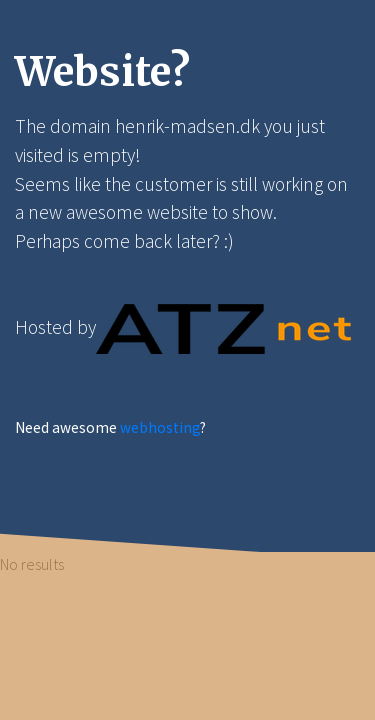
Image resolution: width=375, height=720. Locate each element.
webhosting (160, 427)
